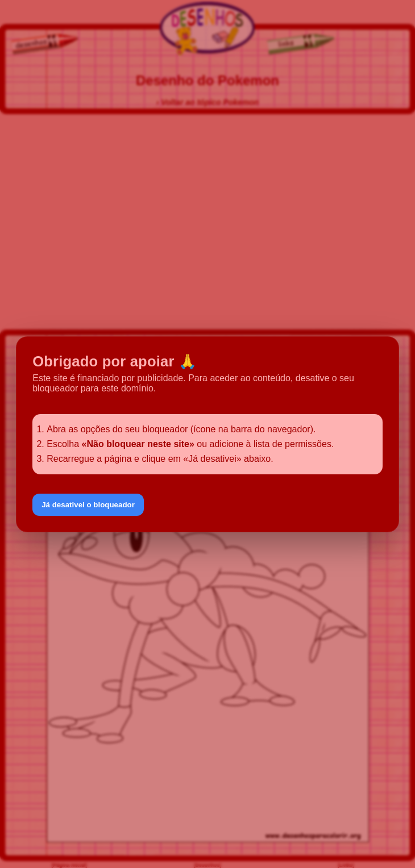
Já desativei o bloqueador (88, 505)
